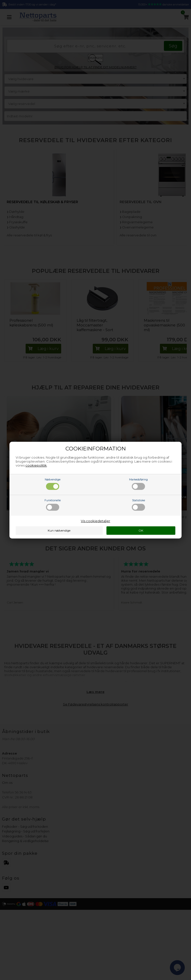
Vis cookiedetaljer (95, 521)
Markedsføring (138, 484)
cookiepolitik (36, 465)
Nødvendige (53, 484)
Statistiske (138, 505)
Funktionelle (53, 505)
